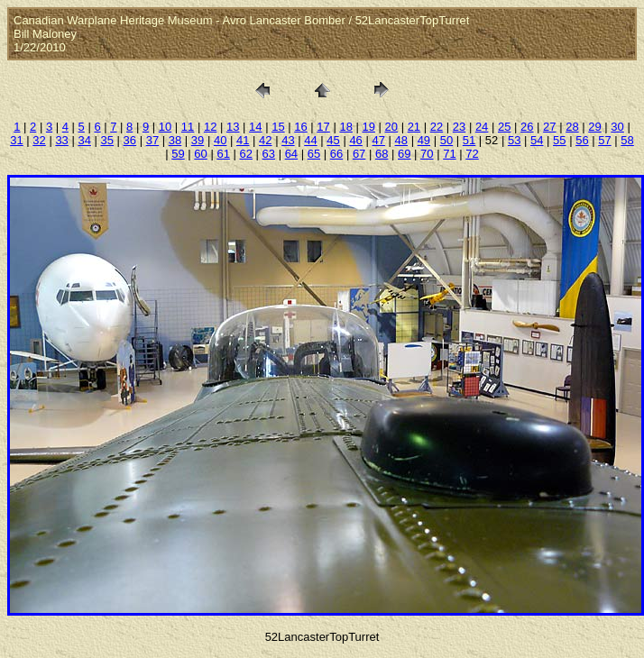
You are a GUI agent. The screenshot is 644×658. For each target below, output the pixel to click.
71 (449, 154)
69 (404, 154)
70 (427, 154)
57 (604, 140)
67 (359, 154)
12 (210, 127)
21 (414, 127)
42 (265, 140)
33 (61, 140)
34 (84, 140)
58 (627, 140)
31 (16, 140)
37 (152, 140)
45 (333, 140)
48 (401, 140)
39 (198, 140)
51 (469, 140)
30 (617, 127)
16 (300, 127)
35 (107, 140)
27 (549, 127)
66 (336, 154)
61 (223, 154)
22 (437, 127)
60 (200, 154)
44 (310, 140)
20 (391, 127)
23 (459, 127)
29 (594, 127)
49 (424, 140)
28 (572, 127)
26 (527, 127)
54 (537, 140)
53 (514, 140)
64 (291, 154)
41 (243, 140)
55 (559, 140)
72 (472, 154)
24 (482, 127)
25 (504, 127)
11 (188, 127)
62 (245, 154)
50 (446, 140)
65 (314, 154)
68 (382, 154)
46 (355, 140)
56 (582, 140)
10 (165, 127)
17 (323, 127)
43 (288, 140)
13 (233, 127)
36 (130, 140)
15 (278, 127)
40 (220, 140)
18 (345, 127)
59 (178, 154)
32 (39, 140)
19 (368, 127)
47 (378, 140)
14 (255, 127)
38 (175, 140)
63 (269, 154)
